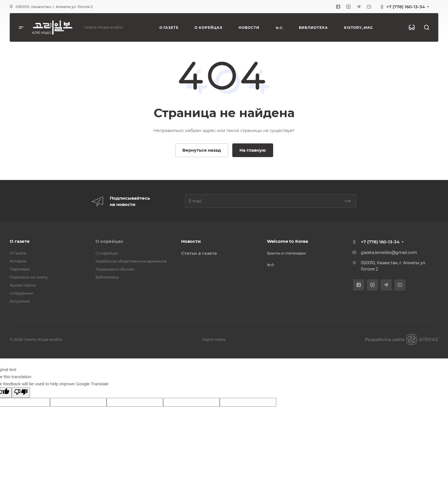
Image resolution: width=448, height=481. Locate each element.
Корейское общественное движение (131, 261)
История (18, 261)
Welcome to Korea (287, 241)
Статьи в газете (199, 253)
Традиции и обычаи (115, 269)
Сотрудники (21, 293)
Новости (191, 241)
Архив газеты (23, 285)
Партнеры (20, 269)
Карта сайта (214, 339)
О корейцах (109, 241)
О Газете (18, 253)
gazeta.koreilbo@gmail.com (389, 252)
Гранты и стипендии (286, 253)
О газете (20, 241)
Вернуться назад (202, 150)
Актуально (20, 301)
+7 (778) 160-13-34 (406, 7)
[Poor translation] (21, 393)
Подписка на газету (29, 277)
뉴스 (271, 264)
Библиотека (107, 277)
